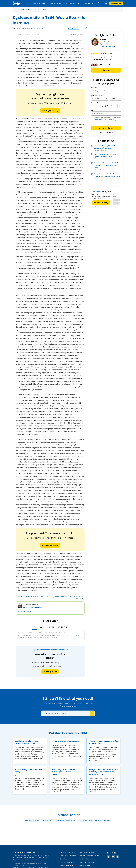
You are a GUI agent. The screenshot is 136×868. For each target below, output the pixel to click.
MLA (41, 627)
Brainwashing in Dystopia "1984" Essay (29, 771)
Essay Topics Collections (87, 862)
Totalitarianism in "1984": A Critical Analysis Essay (27, 742)
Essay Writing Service (67, 862)
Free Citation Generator (68, 856)
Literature (37, 9)
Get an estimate (106, 128)
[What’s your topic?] (106, 91)
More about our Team (25, 611)
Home (16, 9)
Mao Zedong (29, 28)
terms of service (98, 119)
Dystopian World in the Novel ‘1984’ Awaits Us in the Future (68, 598)
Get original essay (50, 111)
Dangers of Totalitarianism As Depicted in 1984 (32, 597)
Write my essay (50, 671)
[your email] (106, 114)
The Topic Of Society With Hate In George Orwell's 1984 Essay (105, 147)
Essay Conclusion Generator (88, 852)
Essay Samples (26, 9)
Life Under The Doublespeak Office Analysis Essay (103, 742)
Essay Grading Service (67, 866)
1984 (44, 9)
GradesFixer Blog (84, 866)
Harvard (50, 627)
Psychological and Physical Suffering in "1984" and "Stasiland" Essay (67, 772)
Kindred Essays (46, 820)
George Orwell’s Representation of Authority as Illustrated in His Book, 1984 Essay (104, 772)
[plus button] (119, 106)
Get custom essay (50, 545)
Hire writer (106, 70)
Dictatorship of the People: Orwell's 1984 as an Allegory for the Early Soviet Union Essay (107, 165)
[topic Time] (116, 98)
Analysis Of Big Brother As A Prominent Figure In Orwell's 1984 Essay (107, 156)
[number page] (106, 106)
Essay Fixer (63, 859)
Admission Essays (73, 3)
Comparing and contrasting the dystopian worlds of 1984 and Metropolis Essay (107, 176)
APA (34, 627)
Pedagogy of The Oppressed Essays (64, 820)
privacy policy (108, 119)
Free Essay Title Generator (87, 859)
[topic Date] (100, 98)
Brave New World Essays (32, 820)
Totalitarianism (39, 28)
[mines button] (93, 106)
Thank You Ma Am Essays (103, 820)
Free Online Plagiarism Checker (89, 856)
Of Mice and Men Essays (85, 820)
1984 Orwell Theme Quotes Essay (66, 741)
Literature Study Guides (68, 852)
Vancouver (63, 627)
